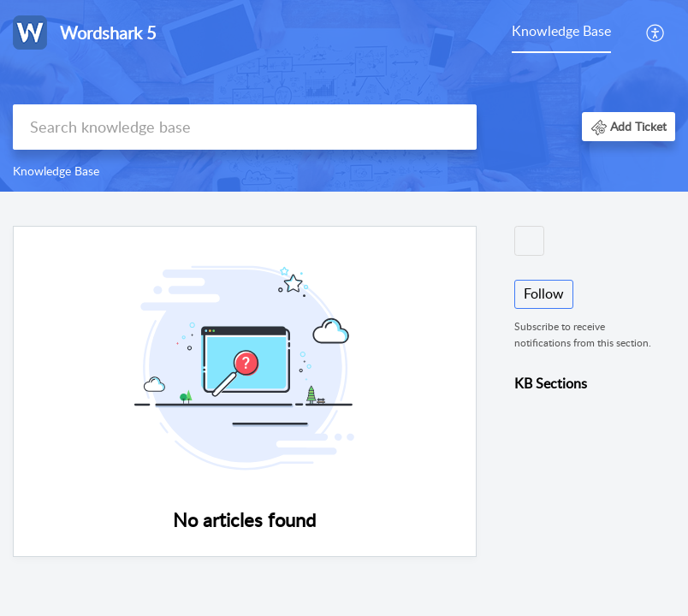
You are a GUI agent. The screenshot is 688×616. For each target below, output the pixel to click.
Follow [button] (544, 293)
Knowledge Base (561, 31)
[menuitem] (561, 33)
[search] (245, 127)
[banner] (344, 96)
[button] (656, 33)
